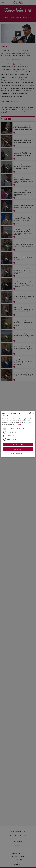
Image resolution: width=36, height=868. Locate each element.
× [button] (33, 413)
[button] (18, 453)
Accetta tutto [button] (18, 444)
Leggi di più (20, 425)
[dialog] (18, 434)
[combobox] (30, 413)
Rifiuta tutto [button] (18, 449)
